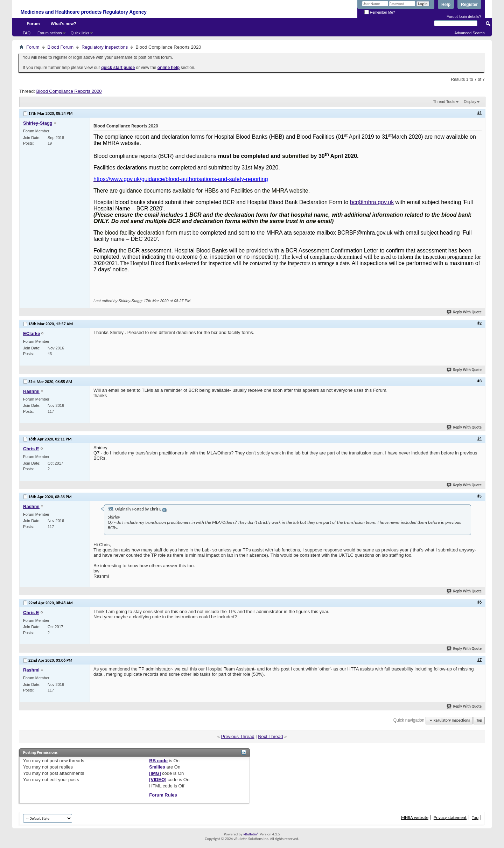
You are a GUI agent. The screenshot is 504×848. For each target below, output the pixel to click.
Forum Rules (163, 795)
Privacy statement (450, 817)
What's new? (64, 24)
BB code (158, 761)
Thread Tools (444, 102)
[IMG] (155, 773)
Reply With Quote (464, 312)
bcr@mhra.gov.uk (372, 202)
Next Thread (270, 736)
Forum (33, 24)
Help (446, 5)
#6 (479, 602)
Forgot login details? (464, 16)
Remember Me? (380, 12)
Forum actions (50, 33)
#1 (479, 113)
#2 (479, 323)
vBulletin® (251, 834)
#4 (479, 438)
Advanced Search (470, 33)
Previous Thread (237, 736)
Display (470, 102)
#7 (479, 660)
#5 (479, 496)
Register (469, 5)
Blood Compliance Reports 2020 (69, 91)
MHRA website (415, 817)
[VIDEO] (158, 780)
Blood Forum (61, 47)
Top (479, 720)
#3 (479, 381)
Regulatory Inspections (105, 47)
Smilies (157, 767)
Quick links (80, 33)
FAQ (27, 33)
